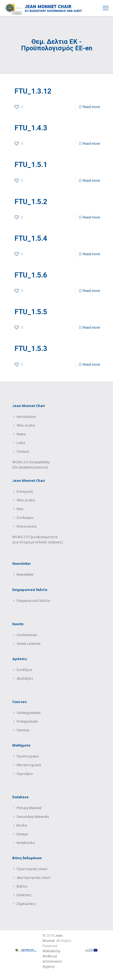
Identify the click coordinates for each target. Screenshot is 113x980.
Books (22, 825)
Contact (23, 452)
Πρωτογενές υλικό (32, 869)
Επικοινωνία (27, 526)
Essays (22, 834)
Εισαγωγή (25, 491)
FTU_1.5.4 (31, 238)
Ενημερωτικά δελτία (33, 601)
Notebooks (26, 843)
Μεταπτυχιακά (29, 765)
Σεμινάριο (25, 774)
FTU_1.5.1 (31, 165)
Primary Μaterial (29, 808)
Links (21, 443)
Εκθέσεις (24, 895)
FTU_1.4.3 (31, 128)
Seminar (23, 730)
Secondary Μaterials (33, 817)
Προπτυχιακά (28, 756)
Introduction (26, 417)
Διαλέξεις (25, 678)
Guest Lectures (29, 644)
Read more (91, 107)
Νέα (20, 509)
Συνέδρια (24, 670)
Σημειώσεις (26, 904)
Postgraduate (27, 721)
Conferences (27, 635)
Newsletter (25, 574)
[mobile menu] (106, 8)
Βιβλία (22, 886)
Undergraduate (29, 713)
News (21, 434)
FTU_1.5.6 (31, 275)
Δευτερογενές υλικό (34, 878)
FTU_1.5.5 (31, 312)
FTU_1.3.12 (33, 91)
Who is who (26, 425)
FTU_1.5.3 (31, 349)
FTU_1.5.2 (31, 202)
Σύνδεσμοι (25, 518)
